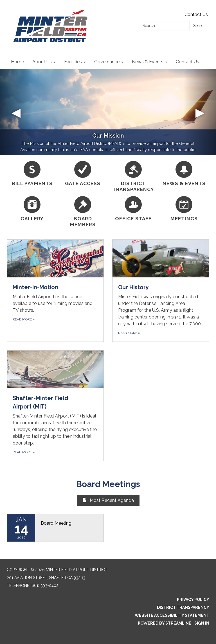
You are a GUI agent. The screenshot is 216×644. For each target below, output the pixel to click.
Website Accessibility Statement (172, 615)
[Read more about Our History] (161, 291)
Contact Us (196, 14)
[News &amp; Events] (184, 174)
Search (199, 26)
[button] (16, 112)
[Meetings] (184, 209)
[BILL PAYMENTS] (32, 174)
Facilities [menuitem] (73, 62)
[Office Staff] (133, 209)
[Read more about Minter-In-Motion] (55, 291)
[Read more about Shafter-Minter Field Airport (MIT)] (55, 406)
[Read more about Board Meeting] (55, 528)
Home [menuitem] (17, 62)
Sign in (202, 623)
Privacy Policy (193, 600)
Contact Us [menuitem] (187, 62)
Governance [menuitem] (107, 62)
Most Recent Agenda (108, 500)
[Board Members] (83, 212)
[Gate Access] (83, 174)
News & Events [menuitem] (148, 62)
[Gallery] (32, 209)
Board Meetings (108, 484)
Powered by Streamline (165, 623)
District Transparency (183, 607)
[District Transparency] (133, 177)
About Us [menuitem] (42, 62)
